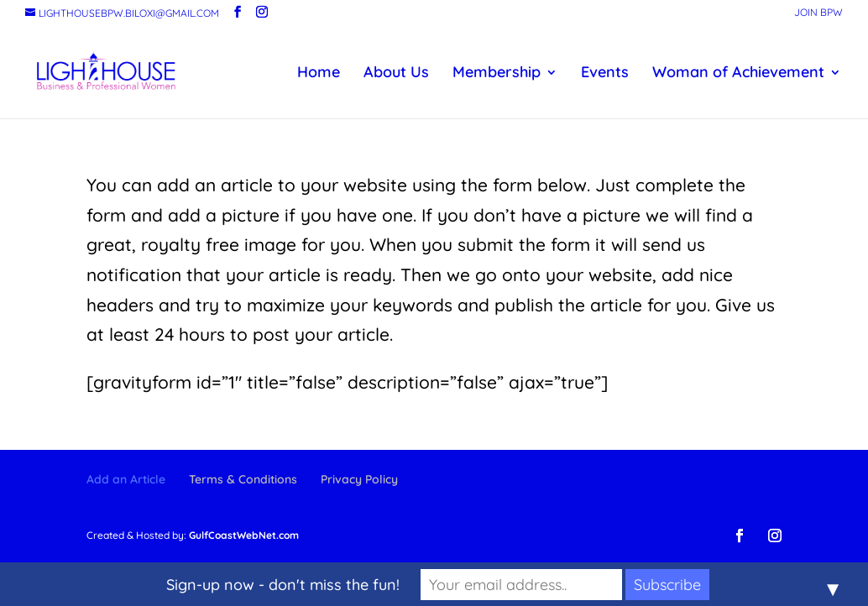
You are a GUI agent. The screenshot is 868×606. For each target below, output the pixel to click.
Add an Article (126, 479)
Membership (497, 74)
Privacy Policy (359, 479)
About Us (396, 74)
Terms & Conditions (243, 479)
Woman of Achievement (738, 74)
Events (605, 74)
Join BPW (818, 13)
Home (319, 74)
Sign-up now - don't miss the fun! (283, 585)
